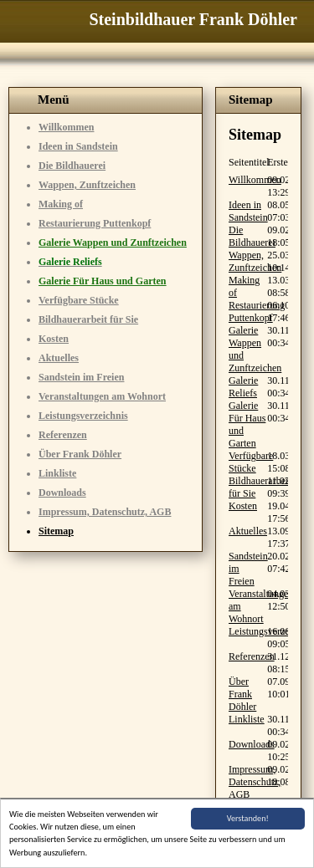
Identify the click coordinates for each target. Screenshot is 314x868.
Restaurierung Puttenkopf (95, 223)
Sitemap (56, 531)
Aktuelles (59, 358)
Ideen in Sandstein (78, 146)
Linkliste (57, 473)
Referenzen (63, 435)
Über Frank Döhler (80, 454)
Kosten (54, 339)
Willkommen (66, 127)
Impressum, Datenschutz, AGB (105, 512)
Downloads (62, 493)
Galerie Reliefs (243, 387)
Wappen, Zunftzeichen (87, 185)
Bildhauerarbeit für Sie (88, 319)
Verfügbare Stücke (79, 300)
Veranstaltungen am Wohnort (102, 396)
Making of (61, 204)
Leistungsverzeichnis (83, 416)
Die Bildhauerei (72, 166)
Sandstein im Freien (81, 377)
